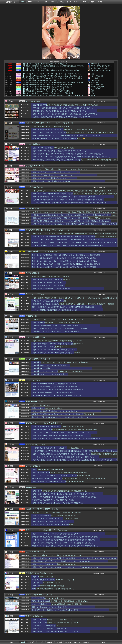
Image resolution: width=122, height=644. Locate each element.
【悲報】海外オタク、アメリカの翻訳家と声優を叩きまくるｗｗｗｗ (56, 353)
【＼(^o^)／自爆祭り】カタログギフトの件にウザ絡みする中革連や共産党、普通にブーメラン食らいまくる (69, 203)
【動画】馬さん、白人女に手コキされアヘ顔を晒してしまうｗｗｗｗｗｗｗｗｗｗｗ (61, 561)
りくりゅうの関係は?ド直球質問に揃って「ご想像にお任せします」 (55, 310)
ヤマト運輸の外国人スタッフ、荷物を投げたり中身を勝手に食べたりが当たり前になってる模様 (65, 537)
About (104, 642)
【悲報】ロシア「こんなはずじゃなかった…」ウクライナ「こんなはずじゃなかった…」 (63, 543)
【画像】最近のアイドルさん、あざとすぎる (47, 285)
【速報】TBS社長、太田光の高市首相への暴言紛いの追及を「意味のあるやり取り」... (52, 70)
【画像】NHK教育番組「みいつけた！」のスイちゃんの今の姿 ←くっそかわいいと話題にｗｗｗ (66, 135)
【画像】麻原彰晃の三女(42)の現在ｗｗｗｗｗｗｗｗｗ (51, 279)
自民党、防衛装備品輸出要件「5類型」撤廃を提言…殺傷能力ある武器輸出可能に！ (61, 601)
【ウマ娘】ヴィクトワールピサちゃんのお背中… (49, 374)
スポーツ (54, 2)
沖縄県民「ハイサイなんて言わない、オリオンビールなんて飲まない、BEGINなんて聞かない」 (65, 546)
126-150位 (68, 642)
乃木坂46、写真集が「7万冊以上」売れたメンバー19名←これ (53, 580)
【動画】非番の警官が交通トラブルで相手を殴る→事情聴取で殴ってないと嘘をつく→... (53, 95)
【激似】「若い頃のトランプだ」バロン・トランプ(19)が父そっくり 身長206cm (60, 328)
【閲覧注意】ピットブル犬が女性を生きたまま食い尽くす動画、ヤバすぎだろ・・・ (61, 111)
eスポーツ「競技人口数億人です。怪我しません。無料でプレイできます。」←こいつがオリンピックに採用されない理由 (74, 160)
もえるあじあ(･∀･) (33, 444)
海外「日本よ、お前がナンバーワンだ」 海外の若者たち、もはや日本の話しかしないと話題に (65, 261)
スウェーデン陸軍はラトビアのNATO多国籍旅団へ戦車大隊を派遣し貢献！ (58, 604)
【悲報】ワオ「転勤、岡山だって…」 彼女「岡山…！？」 (53, 620)
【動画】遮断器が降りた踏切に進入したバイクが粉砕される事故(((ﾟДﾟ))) (57, 503)
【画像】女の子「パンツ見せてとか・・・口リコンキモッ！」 (53, 175)
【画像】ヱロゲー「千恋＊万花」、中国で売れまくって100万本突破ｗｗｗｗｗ (59, 169)
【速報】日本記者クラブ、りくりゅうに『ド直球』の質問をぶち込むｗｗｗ (58, 427)
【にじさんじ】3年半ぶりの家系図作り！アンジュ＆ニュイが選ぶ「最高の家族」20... (52, 76)
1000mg (29, 487)
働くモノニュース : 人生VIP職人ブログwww (44, 530)
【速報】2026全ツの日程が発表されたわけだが (48, 586)
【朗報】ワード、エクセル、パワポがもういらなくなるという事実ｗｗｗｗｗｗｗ (60, 534)
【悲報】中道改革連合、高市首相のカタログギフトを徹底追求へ (54, 411)
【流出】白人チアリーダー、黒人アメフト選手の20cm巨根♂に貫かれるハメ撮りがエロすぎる (64, 114)
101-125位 (59, 642)
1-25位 (23, 642)
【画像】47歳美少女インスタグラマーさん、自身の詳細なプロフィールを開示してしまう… (64, 129)
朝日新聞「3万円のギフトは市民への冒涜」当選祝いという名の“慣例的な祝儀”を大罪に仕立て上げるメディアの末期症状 (74, 243)
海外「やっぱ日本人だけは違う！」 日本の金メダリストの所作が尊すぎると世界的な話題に (64, 258)
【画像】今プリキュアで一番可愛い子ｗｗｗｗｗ (49, 178)
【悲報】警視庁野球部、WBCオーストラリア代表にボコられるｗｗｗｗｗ (58, 436)
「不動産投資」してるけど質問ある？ (45, 626)
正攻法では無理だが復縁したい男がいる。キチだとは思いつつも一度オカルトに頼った (53, 78)
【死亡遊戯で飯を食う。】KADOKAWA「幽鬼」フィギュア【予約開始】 (48, 93)
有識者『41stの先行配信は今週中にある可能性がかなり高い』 (53, 589)
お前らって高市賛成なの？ (41, 405)
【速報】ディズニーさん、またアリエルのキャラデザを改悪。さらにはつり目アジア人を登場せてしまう (68, 154)
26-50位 (32, 642)
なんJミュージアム (97, 85)
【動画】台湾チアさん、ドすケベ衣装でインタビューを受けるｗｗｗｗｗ (57, 390)
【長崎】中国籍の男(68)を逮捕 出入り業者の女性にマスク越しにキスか (57, 322)
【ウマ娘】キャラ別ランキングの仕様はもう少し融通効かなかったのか (47, 87)
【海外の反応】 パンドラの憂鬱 (40, 251)
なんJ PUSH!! (95, 89)
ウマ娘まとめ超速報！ (98, 87)
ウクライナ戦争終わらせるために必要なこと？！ (49, 598)
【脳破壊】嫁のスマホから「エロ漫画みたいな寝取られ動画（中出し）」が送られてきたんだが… (66, 105)
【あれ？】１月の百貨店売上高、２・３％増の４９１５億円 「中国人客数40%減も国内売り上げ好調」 (68, 200)
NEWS (30, 2)
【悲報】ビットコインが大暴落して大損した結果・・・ (51, 629)
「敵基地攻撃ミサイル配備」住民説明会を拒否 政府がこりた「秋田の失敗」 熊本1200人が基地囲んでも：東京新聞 (73, 304)
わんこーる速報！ (33, 337)
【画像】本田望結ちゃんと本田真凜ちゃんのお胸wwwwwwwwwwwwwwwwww (59, 473)
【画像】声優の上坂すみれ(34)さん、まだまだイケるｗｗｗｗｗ (54, 384)
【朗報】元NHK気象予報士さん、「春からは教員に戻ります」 (54, 393)
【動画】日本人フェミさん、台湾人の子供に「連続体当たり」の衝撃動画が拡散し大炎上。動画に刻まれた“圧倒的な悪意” (74, 234)
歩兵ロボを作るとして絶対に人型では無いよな (48, 408)
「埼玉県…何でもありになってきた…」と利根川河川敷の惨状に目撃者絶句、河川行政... (53, 82)
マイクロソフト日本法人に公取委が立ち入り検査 (49, 301)
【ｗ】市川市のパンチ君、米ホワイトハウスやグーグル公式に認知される (57, 448)
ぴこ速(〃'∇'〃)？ (33, 166)
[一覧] (39, 102)
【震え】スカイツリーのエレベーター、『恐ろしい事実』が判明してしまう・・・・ (61, 433)
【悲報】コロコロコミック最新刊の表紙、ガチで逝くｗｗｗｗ (53, 350)
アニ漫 (61, 2)
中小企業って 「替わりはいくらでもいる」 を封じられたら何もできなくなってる (60, 417)
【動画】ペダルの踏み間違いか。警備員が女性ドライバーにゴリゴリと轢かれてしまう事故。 (64, 497)
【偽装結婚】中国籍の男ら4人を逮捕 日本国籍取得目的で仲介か (55, 325)
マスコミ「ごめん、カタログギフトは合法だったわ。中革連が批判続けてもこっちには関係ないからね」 (68, 240)
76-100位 (50, 642)
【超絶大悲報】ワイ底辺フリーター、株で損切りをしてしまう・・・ (56, 632)
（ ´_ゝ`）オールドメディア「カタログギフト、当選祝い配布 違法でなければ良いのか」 (63, 457)
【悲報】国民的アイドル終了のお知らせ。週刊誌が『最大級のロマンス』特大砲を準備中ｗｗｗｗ (66, 439)
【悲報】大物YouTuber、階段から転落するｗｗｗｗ (50, 347)
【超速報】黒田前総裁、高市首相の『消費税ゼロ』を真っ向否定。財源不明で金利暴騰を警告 (64, 430)
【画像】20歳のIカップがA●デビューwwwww (48, 470)
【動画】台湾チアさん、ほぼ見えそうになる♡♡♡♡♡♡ (52, 521)
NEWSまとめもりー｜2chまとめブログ (42, 423)
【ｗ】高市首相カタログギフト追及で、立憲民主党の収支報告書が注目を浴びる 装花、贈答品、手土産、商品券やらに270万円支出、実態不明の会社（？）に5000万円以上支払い (75, 452)
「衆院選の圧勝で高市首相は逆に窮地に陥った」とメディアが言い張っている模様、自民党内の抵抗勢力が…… (71, 221)
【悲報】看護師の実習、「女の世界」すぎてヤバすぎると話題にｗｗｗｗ (57, 344)
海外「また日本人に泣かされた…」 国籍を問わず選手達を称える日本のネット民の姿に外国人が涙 (66, 264)
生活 (85, 2)
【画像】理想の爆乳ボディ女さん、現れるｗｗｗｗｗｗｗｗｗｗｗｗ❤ (47, 85)
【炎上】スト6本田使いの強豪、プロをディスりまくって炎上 (53, 148)
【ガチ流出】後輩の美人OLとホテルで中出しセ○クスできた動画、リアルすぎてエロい (62, 117)
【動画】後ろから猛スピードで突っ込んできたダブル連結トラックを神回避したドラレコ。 (64, 494)
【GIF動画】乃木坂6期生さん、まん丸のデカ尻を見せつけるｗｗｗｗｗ (57, 396)
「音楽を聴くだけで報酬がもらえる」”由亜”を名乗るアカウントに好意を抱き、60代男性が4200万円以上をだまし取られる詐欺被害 (74, 299)
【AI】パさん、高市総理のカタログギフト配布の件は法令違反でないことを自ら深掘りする (64, 540)
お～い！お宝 (31, 380)
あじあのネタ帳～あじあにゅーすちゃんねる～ (46, 230)
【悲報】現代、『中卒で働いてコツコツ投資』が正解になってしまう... (56, 623)
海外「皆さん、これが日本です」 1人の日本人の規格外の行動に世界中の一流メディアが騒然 (64, 267)
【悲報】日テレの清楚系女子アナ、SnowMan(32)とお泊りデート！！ (56, 515)
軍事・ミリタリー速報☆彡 (37, 595)
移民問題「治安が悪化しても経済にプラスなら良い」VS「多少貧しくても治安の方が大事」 (64, 414)
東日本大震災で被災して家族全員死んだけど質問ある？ (42, 80)
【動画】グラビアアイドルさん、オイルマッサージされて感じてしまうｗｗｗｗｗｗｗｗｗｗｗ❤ (66, 567)
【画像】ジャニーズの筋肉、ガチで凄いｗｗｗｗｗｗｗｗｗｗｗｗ (55, 564)
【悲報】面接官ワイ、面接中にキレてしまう (47, 282)
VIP (38, 2)
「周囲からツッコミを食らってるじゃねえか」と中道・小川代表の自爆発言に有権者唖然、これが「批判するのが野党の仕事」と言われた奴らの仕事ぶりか (74, 225)
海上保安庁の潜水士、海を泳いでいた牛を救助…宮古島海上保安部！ (56, 610)
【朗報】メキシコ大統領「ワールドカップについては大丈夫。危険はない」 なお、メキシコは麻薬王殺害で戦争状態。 (74, 132)
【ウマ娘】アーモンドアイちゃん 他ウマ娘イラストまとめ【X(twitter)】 (57, 371)
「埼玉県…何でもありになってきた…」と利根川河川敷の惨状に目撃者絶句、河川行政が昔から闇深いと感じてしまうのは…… (74, 213)
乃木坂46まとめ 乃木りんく (37, 573)
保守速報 (29, 316)
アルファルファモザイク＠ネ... (101, 66)
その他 (100, 2)
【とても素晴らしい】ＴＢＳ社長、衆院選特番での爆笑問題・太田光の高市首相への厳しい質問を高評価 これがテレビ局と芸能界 (74, 192)
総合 (23, 2)
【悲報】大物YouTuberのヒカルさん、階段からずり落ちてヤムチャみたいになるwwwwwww (64, 151)
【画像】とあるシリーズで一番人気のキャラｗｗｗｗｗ (51, 181)
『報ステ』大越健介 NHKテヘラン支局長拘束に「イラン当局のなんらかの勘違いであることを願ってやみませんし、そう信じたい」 (75, 461)
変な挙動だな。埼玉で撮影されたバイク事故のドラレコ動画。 (53, 500)
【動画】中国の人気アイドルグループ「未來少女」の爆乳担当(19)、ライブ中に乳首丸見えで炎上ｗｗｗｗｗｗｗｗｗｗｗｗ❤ (74, 559)
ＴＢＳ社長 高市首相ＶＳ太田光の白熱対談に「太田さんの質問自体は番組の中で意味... (53, 66)
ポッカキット (31, 101)
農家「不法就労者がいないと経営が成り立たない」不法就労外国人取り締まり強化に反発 (63, 307)
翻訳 (92, 2)
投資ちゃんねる (32, 616)
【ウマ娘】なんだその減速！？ (43, 368)
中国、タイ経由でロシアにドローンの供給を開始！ (50, 607)
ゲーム (69, 2)
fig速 (92, 74)
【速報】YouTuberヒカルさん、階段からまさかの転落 (50, 126)
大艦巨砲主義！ (32, 401)
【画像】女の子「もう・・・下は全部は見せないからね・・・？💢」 (56, 172)
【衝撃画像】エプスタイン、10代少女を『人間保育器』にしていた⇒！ (57, 512)
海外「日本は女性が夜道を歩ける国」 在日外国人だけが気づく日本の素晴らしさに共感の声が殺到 (66, 255)
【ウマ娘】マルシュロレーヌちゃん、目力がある (49, 365)
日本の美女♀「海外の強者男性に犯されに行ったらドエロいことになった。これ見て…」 (63, 108)
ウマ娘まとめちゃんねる (99, 68)
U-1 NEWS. (94, 82)
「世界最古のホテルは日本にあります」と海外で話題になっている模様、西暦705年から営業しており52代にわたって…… (74, 215)
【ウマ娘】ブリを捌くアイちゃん (34, 68)
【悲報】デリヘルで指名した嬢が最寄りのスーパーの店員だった (45, 64)
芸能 (46, 2)
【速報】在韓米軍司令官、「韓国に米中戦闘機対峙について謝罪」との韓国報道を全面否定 (64, 197)
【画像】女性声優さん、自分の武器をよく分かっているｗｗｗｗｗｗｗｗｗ (58, 481)
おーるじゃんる (32, 187)
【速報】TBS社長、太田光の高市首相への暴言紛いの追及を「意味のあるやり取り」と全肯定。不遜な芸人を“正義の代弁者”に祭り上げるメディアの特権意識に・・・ (74, 238)
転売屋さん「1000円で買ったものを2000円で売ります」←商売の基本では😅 (58, 138)
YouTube (77, 2)
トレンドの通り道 (97, 76)
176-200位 (86, 642)
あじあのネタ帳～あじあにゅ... (101, 70)
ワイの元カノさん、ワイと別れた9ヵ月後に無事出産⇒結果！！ (54, 524)
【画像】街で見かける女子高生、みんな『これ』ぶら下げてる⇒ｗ (55, 518)
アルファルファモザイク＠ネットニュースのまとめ (47, 123)
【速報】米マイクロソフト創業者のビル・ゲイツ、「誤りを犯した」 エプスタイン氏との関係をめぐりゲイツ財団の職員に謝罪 (74, 195)
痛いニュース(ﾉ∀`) (33, 294)
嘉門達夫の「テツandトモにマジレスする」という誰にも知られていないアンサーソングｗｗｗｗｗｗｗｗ (69, 478)
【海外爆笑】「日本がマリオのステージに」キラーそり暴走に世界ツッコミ (58, 319)
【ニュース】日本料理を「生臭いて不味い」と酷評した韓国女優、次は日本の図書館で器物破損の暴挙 (67, 246)
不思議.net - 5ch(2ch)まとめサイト (40, 509)
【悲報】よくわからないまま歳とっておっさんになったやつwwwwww (47, 89)
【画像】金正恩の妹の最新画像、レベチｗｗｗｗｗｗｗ (51, 288)
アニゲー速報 (31, 144)
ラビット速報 (31, 466)
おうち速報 (94, 78)
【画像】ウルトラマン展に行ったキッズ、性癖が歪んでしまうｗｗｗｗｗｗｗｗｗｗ (61, 475)
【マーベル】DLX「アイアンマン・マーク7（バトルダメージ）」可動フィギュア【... (52, 74)
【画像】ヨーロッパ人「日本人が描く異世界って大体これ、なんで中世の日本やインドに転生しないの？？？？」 (71, 157)
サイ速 (93, 95)
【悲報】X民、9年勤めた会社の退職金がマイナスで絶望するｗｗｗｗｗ (57, 341)
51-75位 (41, 642)
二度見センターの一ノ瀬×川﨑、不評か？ (46, 583)
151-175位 (77, 642)
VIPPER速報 (95, 64)
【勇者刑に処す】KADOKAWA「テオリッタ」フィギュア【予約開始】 (47, 91)
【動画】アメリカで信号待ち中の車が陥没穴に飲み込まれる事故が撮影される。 (60, 491)
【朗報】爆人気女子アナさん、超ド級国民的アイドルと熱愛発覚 (54, 387)
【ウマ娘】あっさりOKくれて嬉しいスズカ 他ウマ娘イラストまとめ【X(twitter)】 (61, 362)
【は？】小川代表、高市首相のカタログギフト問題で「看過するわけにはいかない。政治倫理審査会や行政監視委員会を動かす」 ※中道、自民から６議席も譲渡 (74, 455)
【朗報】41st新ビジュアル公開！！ (44, 577)
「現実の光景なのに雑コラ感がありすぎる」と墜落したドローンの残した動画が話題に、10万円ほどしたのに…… (71, 218)
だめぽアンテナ (12, 2)
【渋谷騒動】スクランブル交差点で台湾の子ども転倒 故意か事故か (56, 331)
